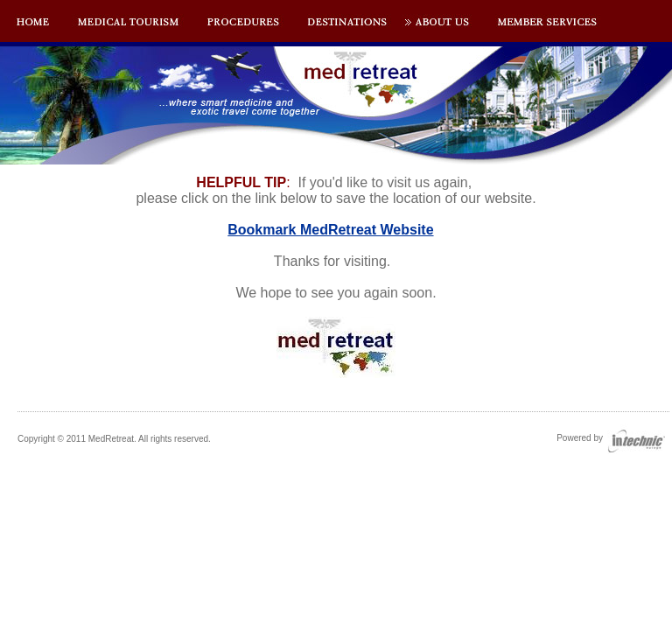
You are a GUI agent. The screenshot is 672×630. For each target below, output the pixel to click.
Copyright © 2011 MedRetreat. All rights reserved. (114, 439)
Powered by (611, 438)
